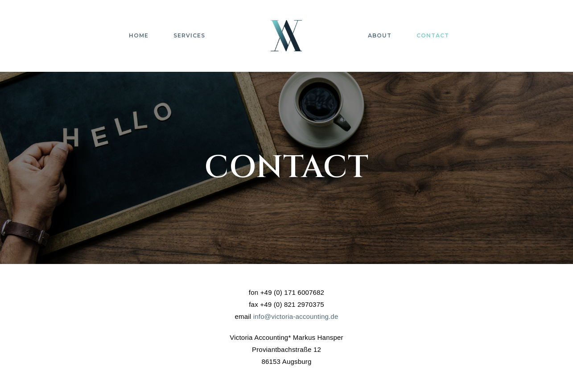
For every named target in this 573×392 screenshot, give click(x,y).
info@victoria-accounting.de (296, 316)
